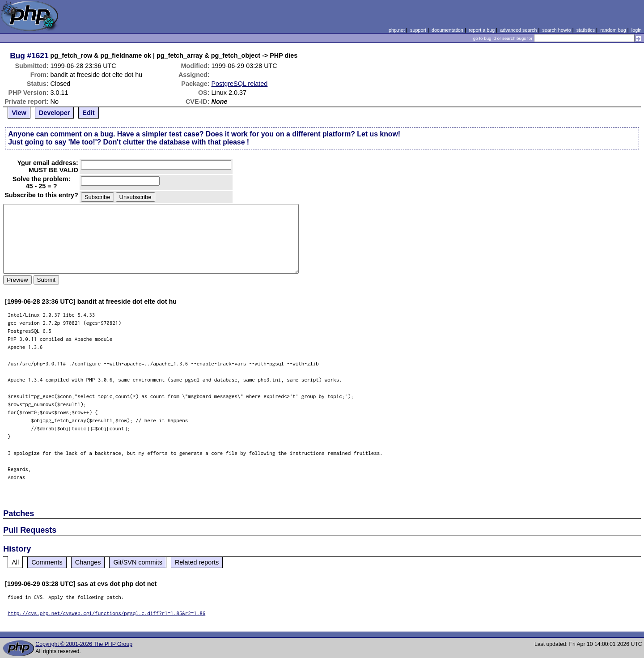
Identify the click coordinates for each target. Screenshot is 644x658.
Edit (88, 113)
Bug (17, 55)
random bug (613, 30)
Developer (55, 113)
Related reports (197, 562)
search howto (556, 30)
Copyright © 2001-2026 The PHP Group (84, 644)
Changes (88, 562)
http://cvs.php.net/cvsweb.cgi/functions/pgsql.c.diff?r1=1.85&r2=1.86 (106, 613)
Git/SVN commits (138, 562)
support (418, 30)
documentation (447, 30)
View (19, 113)
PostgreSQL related (240, 84)
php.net (397, 30)
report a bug (482, 30)
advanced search (518, 30)
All (15, 562)
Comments (47, 562)
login (637, 30)
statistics (586, 30)
